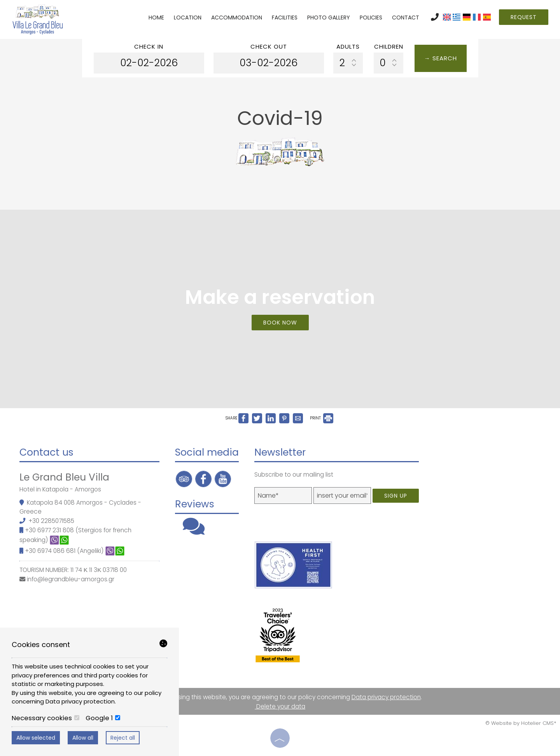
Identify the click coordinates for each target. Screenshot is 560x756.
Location (188, 18)
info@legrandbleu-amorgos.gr (71, 579)
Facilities (285, 18)
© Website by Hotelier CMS (520, 723)
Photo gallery (329, 18)
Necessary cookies (45, 718)
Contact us (46, 452)
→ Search (441, 58)
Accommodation (237, 18)
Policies (371, 18)
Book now (280, 323)
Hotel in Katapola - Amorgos (60, 489)
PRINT (322, 418)
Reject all (123, 738)
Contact (406, 18)
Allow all (83, 738)
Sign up (396, 496)
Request (524, 17)
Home (156, 18)
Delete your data (280, 706)
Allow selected (36, 738)
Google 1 (103, 718)
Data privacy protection (386, 697)
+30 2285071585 (51, 521)
